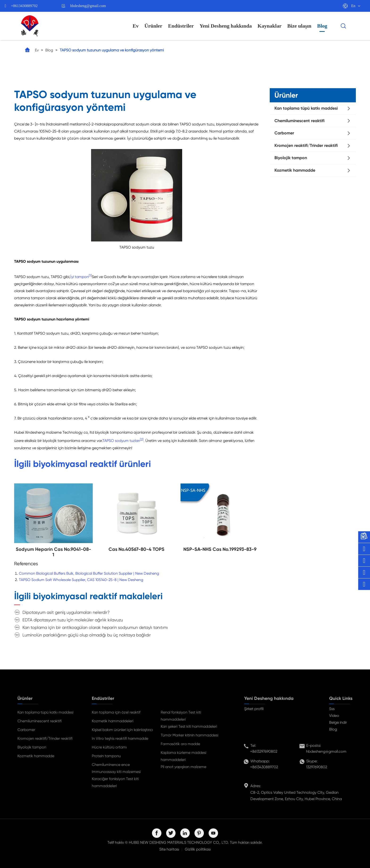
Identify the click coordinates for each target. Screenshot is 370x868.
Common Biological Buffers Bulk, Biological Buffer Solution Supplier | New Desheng (89, 573)
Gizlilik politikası (198, 849)
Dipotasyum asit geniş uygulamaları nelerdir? (66, 612)
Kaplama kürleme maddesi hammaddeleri (183, 756)
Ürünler (153, 26)
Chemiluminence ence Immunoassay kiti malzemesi (116, 768)
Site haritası (169, 849)
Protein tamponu (106, 756)
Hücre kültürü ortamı (109, 747)
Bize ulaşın (299, 26)
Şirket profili (254, 709)
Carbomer (284, 133)
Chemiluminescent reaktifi (299, 121)
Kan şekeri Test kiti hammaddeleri (189, 726)
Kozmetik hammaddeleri (113, 721)
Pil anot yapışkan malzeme (183, 767)
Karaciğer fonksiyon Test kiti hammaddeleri (115, 782)
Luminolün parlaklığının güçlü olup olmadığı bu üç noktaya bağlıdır (87, 635)
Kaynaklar (269, 26)
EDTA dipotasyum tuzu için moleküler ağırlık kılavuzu (73, 620)
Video (334, 716)
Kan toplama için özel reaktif (116, 712)
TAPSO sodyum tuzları (121, 441)
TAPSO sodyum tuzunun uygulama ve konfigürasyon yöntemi (112, 50)
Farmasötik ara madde (180, 744)
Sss (332, 709)
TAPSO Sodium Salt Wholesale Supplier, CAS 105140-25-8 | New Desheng (81, 580)
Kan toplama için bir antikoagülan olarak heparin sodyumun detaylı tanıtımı (95, 627)
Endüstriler (181, 26)
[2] (142, 439)
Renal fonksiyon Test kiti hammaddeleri (181, 716)
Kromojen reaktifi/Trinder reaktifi (306, 145)
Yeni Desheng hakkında (226, 26)
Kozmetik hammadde (295, 170)
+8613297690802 (264, 751)
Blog (322, 26)
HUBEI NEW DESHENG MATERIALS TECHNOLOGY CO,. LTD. (179, 842)
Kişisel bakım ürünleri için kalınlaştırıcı (122, 730)
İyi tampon (80, 277)
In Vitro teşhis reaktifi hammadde (120, 738)
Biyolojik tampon (291, 158)
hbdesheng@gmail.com (88, 6)
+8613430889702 (24, 6)
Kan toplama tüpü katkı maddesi (306, 108)
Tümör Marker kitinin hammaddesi (189, 735)
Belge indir (338, 722)
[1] (90, 276)
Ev (136, 26)
